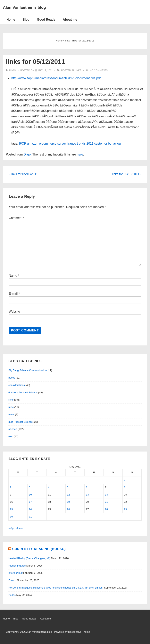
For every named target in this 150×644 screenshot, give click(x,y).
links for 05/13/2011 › (127, 174)
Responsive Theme (79, 632)
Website (14, 311)
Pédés (12, 595)
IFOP (23, 144)
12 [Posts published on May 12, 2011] (68, 495)
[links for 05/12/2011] (45, 70)
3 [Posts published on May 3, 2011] (30, 487)
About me (70, 20)
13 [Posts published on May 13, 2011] (87, 495)
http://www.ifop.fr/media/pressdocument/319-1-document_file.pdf (56, 78)
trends (81, 144)
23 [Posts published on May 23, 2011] (11, 509)
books (12, 378)
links (78, 70)
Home (11, 20)
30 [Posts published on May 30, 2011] (11, 517)
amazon (33, 144)
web (11, 436)
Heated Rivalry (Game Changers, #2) (29, 558)
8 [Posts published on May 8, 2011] (125, 487)
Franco (12, 580)
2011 (90, 144)
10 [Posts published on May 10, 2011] (30, 495)
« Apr (11, 528)
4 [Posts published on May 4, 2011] (49, 487)
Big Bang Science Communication (28, 370)
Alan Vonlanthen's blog (24, 7)
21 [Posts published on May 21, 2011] (106, 502)
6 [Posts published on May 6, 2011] (87, 487)
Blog (26, 20)
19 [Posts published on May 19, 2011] (68, 502)
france (72, 144)
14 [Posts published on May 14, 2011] (106, 495)
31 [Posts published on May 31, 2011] (30, 517)
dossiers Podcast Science (23, 392)
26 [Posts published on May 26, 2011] (68, 509)
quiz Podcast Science (21, 422)
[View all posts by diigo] (11, 70)
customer (101, 144)
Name (13, 276)
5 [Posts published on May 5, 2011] (68, 487)
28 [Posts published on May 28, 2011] (106, 509)
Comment (17, 218)
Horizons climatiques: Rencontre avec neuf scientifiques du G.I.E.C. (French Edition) (56, 588)
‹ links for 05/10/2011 (23, 174)
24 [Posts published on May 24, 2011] (30, 509)
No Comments (99, 70)
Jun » (20, 528)
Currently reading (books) (39, 549)
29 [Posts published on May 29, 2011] (125, 509)
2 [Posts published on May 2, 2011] (11, 487)
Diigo (27, 154)
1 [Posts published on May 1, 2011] (125, 480)
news (11, 414)
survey (62, 144)
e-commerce (48, 144)
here (80, 154)
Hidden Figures (17, 566)
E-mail (13, 294)
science (13, 429)
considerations (17, 385)
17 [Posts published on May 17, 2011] (30, 502)
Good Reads (46, 20)
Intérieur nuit (15, 573)
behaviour (115, 144)
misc (11, 407)
